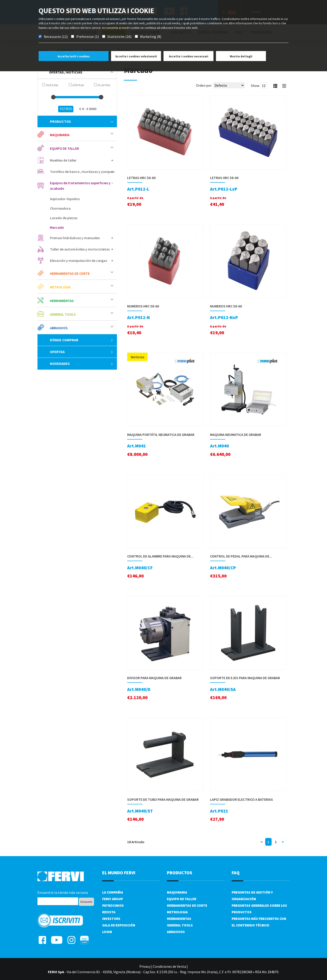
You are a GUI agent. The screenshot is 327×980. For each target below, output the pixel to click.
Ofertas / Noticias (81, 72)
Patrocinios (113, 905)
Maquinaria (60, 135)
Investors (111, 919)
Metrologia (60, 287)
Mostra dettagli (241, 56)
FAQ (236, 873)
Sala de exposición (119, 925)
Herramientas (62, 301)
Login (107, 932)
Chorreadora (60, 208)
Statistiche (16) (119, 37)
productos (82, 121)
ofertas (82, 352)
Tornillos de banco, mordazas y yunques (82, 172)
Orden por (204, 85)
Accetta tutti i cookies (74, 56)
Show (255, 86)
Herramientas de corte (70, 273)
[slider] (53, 97)
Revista (109, 912)
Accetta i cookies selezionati (136, 56)
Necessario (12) (56, 37)
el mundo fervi (119, 873)
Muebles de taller (63, 160)
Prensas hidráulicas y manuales (75, 238)
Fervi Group (113, 899)
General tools (63, 314)
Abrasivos (59, 328)
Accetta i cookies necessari (189, 56)
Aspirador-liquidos (65, 199)
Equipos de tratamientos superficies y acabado (80, 186)
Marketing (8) (151, 37)
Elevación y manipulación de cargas (78, 260)
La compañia (113, 892)
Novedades (82, 364)
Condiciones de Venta (170, 966)
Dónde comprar (82, 340)
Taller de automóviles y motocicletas (80, 249)
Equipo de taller (64, 148)
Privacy (145, 966)
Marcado (57, 227)
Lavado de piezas (64, 218)
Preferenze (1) (88, 37)
